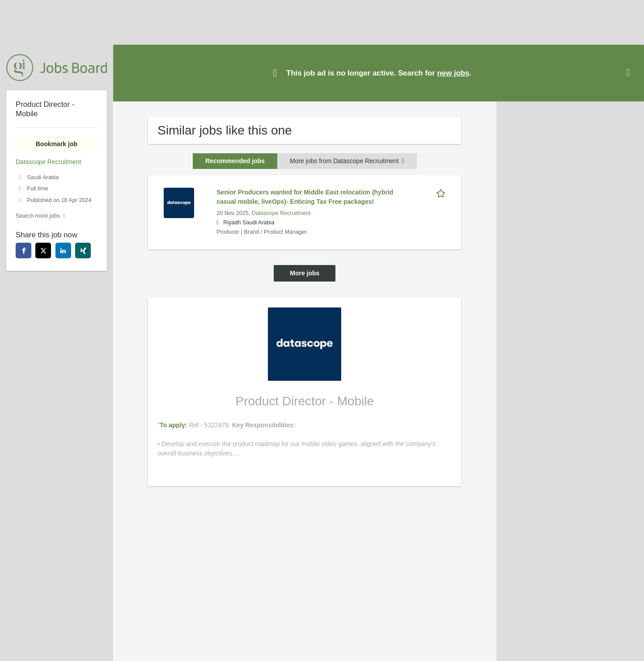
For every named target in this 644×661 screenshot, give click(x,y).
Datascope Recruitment (281, 213)
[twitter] (43, 251)
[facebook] (23, 251)
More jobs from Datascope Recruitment (347, 161)
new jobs (453, 73)
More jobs (305, 273)
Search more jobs (38, 216)
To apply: (174, 425)
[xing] (83, 251)
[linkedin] (63, 251)
